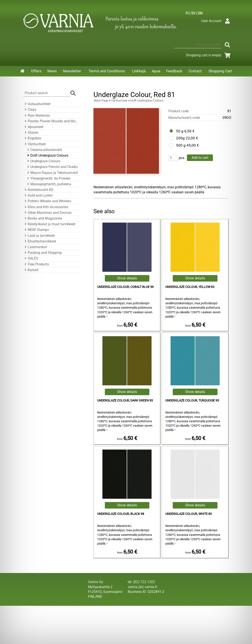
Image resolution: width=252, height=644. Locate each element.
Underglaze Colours (43, 161)
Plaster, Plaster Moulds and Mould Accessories (51, 121)
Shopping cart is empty (209, 55)
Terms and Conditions (107, 71)
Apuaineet (33, 127)
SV (193, 13)
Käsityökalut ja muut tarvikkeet (49, 224)
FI (187, 13)
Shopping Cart (220, 71)
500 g (181, 145)
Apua (156, 71)
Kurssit (31, 270)
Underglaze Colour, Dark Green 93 (125, 401)
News (52, 71)
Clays (30, 110)
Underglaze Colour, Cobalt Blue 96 (125, 287)
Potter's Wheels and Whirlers (47, 201)
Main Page (101, 101)
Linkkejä (139, 71)
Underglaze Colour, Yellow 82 (190, 287)
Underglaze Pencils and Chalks (52, 167)
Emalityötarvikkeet (40, 241)
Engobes (32, 138)
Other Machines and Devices (47, 213)
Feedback (174, 71)
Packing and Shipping (42, 253)
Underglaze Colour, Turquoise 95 (192, 401)
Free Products (36, 264)
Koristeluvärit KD (38, 190)
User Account (217, 21)
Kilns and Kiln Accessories (46, 207)
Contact (195, 71)
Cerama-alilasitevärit (44, 150)
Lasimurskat (35, 247)
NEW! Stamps (36, 230)
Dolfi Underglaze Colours (47, 155)
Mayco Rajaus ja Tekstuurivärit (52, 173)
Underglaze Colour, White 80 (189, 514)
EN (200, 13)
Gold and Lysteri (38, 195)
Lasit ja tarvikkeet (39, 236)
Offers (36, 71)
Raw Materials (37, 115)
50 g (180, 131)
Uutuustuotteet (37, 104)
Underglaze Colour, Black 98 (121, 514)
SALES (31, 258)
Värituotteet (35, 144)
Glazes (31, 132)
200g (180, 138)
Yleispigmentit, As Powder (48, 178)
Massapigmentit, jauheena (49, 184)
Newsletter (72, 71)
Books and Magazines (43, 218)
